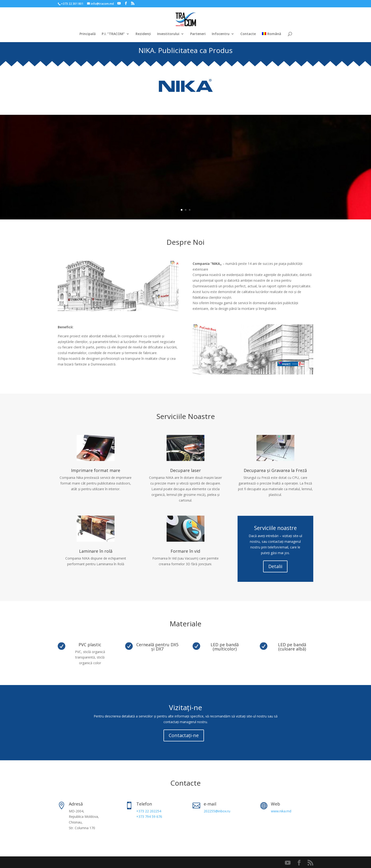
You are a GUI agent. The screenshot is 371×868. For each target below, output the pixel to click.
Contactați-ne (184, 735)
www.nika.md (281, 811)
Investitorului (168, 34)
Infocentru (221, 34)
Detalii (275, 566)
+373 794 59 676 (149, 817)
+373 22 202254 (149, 811)
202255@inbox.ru (217, 811)
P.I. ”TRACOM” (113, 34)
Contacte (248, 34)
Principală (88, 34)
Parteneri (198, 34)
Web (276, 804)
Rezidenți (143, 34)
